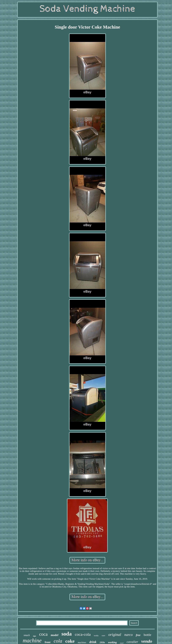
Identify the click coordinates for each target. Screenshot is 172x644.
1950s (102, 642)
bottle (147, 635)
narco (129, 635)
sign (34, 636)
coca (43, 634)
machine (32, 641)
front (48, 642)
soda (67, 634)
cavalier (132, 642)
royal (122, 643)
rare (103, 635)
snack (27, 635)
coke (70, 641)
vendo (147, 641)
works (96, 636)
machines (82, 642)
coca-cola (83, 634)
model (55, 635)
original (115, 635)
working (112, 642)
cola (58, 641)
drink (93, 642)
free (138, 635)
